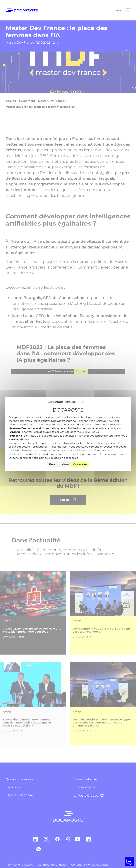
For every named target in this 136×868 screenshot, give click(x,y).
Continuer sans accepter (66, 402)
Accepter (80, 464)
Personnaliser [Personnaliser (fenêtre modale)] (59, 464)
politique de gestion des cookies (58, 458)
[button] (129, 861)
